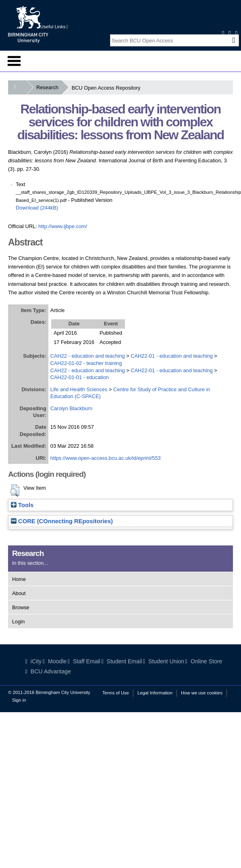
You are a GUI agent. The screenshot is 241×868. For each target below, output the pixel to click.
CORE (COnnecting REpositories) (62, 521)
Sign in (19, 700)
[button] (15, 491)
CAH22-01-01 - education (80, 377)
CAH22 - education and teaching (88, 356)
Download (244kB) (37, 208)
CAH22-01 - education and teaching (171, 356)
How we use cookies (202, 693)
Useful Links (54, 27)
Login (18, 622)
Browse (21, 607)
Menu (14, 61)
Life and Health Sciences (79, 389)
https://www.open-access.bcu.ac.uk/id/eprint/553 (106, 458)
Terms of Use (116, 693)
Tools (22, 505)
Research (49, 87)
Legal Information (155, 693)
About (19, 593)
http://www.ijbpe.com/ (63, 226)
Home (19, 579)
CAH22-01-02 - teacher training (86, 363)
